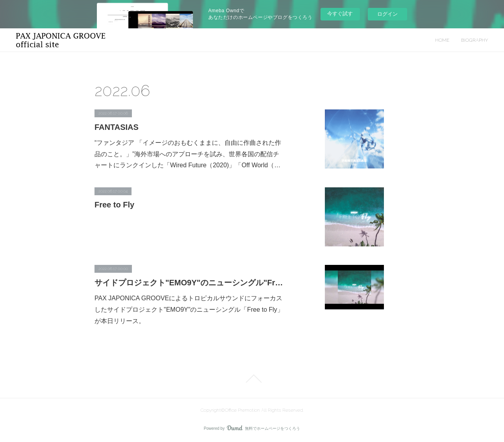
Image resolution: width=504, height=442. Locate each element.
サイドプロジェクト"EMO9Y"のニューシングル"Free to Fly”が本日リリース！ (189, 283)
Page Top (252, 379)
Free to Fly (114, 205)
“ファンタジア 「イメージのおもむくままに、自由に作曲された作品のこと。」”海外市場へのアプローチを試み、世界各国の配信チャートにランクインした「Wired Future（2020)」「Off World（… (188, 154)
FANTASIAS (117, 127)
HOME (442, 40)
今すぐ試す (340, 14)
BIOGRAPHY (475, 40)
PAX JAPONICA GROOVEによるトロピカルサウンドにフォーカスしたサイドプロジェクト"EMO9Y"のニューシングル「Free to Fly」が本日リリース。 (189, 310)
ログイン (387, 14)
